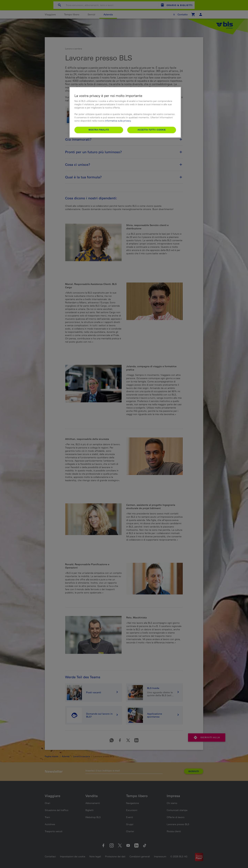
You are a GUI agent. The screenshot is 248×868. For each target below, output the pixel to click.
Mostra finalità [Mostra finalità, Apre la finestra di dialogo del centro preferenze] (99, 130)
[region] (125, 112)
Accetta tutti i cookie (152, 130)
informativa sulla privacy (118, 121)
